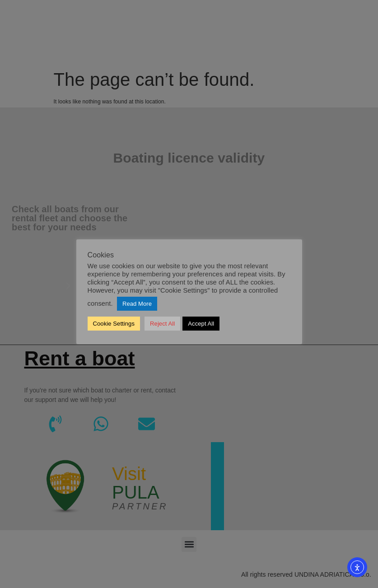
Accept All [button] (201, 324)
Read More (137, 304)
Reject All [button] (162, 324)
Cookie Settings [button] (114, 324)
